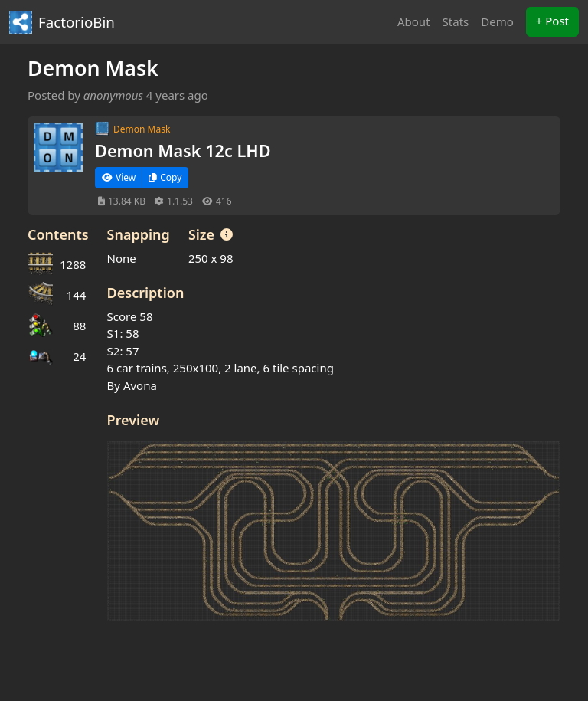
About (414, 21)
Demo (497, 21)
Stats (456, 21)
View (119, 177)
